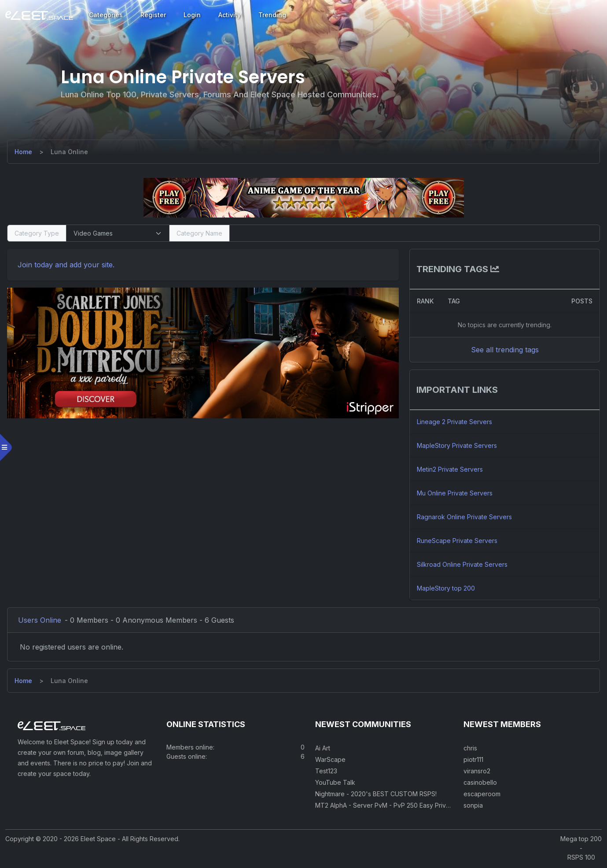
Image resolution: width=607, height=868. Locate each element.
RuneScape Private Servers (457, 541)
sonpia (473, 807)
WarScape (330, 761)
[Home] (25, 152)
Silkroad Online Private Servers (462, 564)
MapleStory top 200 (445, 588)
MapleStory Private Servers (456, 445)
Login (192, 15)
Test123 (326, 773)
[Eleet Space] (39, 15)
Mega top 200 (581, 840)
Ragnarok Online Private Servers (464, 517)
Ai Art (323, 750)
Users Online (41, 620)
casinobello (480, 784)
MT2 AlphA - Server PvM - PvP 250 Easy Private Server (396, 807)
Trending (272, 15)
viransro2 (477, 773)
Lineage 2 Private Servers (454, 422)
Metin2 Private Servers (449, 469)
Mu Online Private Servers (454, 493)
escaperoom (482, 796)
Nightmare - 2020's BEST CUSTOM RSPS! (376, 796)
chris (470, 750)
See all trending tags (504, 350)
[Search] (414, 233)
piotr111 (473, 761)
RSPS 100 (581, 859)
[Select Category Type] (119, 233)
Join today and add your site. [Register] (68, 265)
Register (153, 15)
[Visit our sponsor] (304, 197)
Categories (106, 15)
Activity (230, 15)
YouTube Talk (335, 784)
